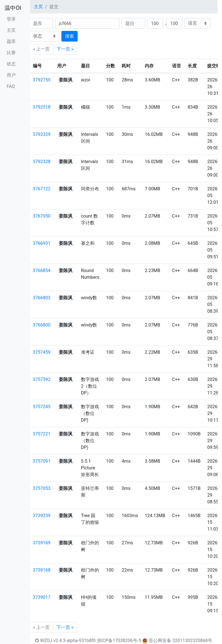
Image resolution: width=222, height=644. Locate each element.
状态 (11, 64)
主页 (11, 30)
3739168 (42, 570)
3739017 (42, 597)
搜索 (70, 36)
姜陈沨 (66, 80)
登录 (11, 19)
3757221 (42, 434)
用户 (11, 75)
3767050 (42, 216)
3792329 (42, 134)
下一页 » (65, 49)
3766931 (42, 243)
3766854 (42, 270)
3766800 (42, 325)
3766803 (42, 298)
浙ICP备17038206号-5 (119, 640)
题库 (11, 41)
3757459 (42, 352)
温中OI (13, 8)
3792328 (42, 162)
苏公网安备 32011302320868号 (181, 640)
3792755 (42, 80)
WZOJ (44, 640)
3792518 (42, 107)
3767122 (42, 189)
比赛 (11, 53)
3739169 (42, 543)
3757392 (42, 379)
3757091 (42, 461)
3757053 (42, 488)
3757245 (42, 407)
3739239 (42, 516)
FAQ (11, 86)
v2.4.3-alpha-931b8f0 (74, 640)
